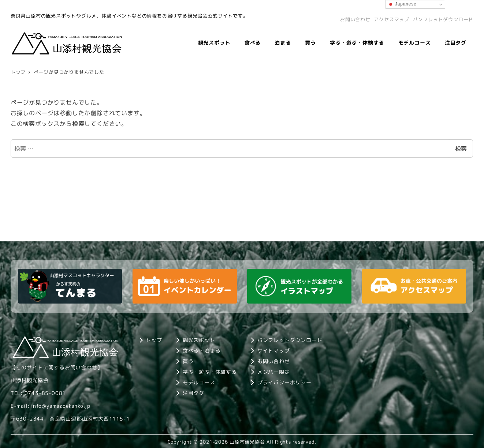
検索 (461, 148)
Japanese (402, 4)
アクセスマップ (392, 19)
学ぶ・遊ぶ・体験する (210, 372)
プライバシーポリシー (284, 382)
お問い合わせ (355, 19)
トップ (154, 340)
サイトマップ (274, 351)
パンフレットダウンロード (443, 19)
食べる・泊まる (202, 351)
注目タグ (193, 393)
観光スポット (199, 340)
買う (188, 361)
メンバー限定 (274, 372)
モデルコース (199, 382)
